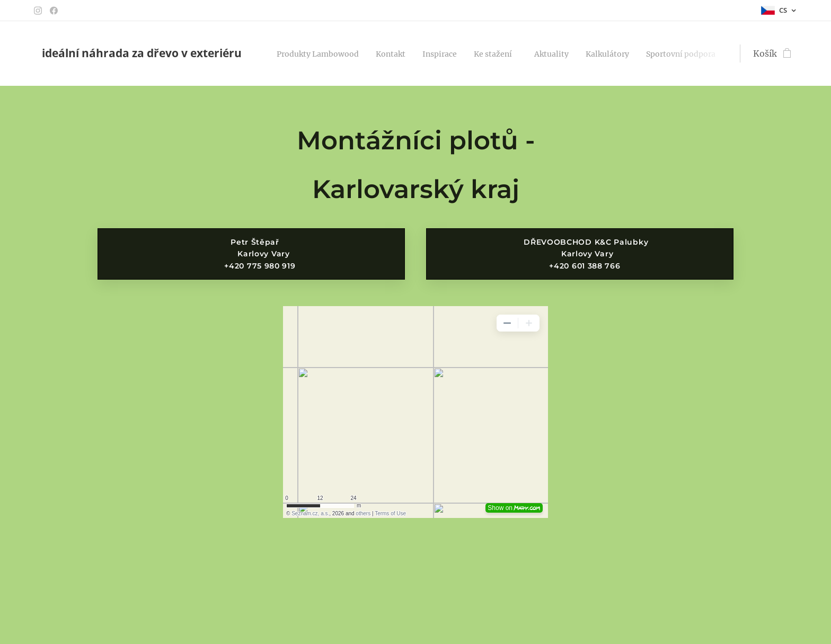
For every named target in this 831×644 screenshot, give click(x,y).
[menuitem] (325, 53)
